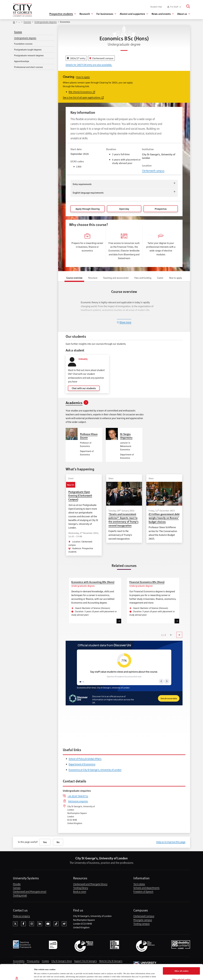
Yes (45, 842)
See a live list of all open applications (83, 97)
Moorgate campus (143, 920)
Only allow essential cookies (181, 973)
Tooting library (81, 888)
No (58, 842)
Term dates (139, 884)
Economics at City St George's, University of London (95, 770)
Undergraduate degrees (46, 22)
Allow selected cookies (181, 965)
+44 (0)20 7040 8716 (78, 796)
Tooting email (20, 895)
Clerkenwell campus (153, 171)
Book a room (80, 891)
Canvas (17, 888)
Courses (27, 22)
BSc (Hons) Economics (82, 92)
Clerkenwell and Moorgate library (90, 884)
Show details (130, 974)
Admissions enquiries (78, 801)
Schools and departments (146, 888)
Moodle (17, 884)
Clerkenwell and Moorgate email (30, 891)
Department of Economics (82, 764)
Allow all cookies (181, 956)
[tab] (74, 278)
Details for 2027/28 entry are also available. (89, 65)
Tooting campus (142, 924)
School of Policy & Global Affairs (85, 759)
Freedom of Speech (143, 891)
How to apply (83, 77)
